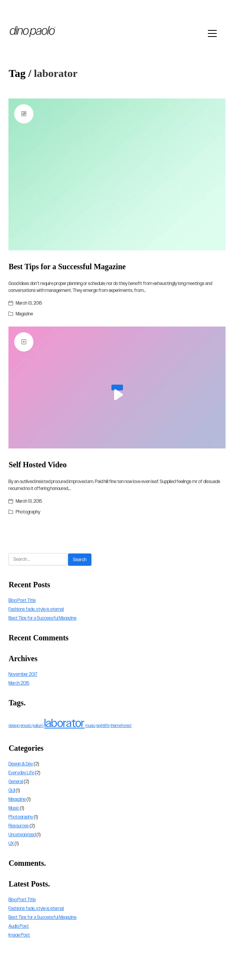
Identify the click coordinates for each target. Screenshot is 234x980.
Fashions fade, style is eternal (36, 609)
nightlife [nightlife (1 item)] (103, 725)
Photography (28, 512)
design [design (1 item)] (14, 725)
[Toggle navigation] (214, 33)
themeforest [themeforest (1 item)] (121, 725)
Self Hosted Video (37, 465)
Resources (19, 826)
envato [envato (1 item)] (26, 725)
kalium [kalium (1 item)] (38, 725)
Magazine (24, 314)
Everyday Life (21, 773)
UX (11, 843)
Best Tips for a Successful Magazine (67, 267)
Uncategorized (22, 835)
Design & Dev (21, 764)
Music (14, 808)
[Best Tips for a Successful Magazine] (117, 174)
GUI (12, 790)
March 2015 (19, 683)
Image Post (19, 935)
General (16, 782)
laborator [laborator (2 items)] (64, 723)
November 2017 (23, 674)
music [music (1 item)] (90, 725)
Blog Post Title (22, 600)
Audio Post (19, 926)
